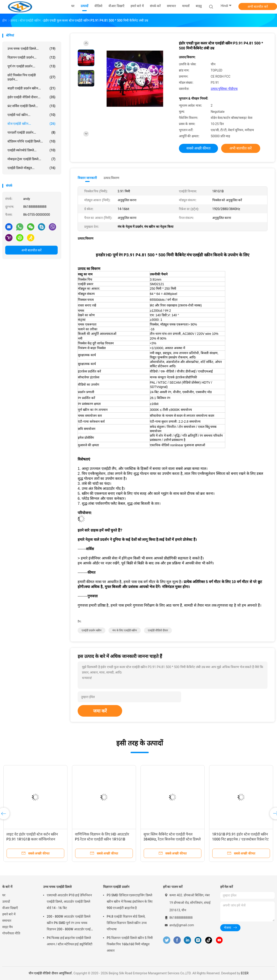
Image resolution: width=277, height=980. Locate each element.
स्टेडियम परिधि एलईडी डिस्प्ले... (31, 141)
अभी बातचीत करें (258, 7)
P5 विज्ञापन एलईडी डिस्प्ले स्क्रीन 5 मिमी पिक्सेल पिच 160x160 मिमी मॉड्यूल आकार (130, 944)
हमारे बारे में (9, 914)
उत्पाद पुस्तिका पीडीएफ (224, 89)
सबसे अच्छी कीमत (199, 148)
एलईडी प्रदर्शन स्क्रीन (92, 630)
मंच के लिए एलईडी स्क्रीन (125, 630)
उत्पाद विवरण (111, 178)
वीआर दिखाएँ (10, 908)
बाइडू (199, 6)
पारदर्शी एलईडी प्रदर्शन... (31, 132)
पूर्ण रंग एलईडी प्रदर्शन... (31, 66)
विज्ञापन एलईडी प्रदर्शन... (31, 57)
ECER (245, 973)
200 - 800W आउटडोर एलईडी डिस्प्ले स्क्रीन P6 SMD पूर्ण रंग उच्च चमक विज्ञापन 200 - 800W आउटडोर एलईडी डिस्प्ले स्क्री (70, 924)
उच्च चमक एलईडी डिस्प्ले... (31, 49)
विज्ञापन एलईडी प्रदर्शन (116, 887)
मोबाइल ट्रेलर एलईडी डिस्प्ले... (31, 159)
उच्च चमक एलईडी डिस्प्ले (57, 887)
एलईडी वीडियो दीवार (158, 630)
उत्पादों (6, 902)
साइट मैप (7, 927)
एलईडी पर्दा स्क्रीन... (31, 115)
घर (4, 895)
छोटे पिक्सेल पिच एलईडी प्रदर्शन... (31, 77)
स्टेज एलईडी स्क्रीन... (31, 124)
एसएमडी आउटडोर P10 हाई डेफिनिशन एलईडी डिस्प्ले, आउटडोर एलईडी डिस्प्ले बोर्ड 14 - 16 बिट (69, 902)
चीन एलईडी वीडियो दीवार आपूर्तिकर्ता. (51, 973)
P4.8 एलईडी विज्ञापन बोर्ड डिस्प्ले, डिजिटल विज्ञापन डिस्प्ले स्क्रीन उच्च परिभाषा (127, 923)
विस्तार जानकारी (87, 178)
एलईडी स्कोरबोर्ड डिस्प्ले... (31, 150)
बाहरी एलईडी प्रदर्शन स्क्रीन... (31, 88)
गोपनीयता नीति (11, 933)
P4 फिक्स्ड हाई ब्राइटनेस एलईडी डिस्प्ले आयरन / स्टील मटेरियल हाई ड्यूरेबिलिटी (70, 941)
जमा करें (100, 711)
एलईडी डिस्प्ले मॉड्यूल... (31, 168)
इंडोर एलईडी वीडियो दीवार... (31, 97)
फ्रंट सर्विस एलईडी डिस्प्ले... (31, 106)
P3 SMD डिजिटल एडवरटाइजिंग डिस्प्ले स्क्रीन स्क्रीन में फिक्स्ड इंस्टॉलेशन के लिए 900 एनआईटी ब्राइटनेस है (130, 902)
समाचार (7, 921)
